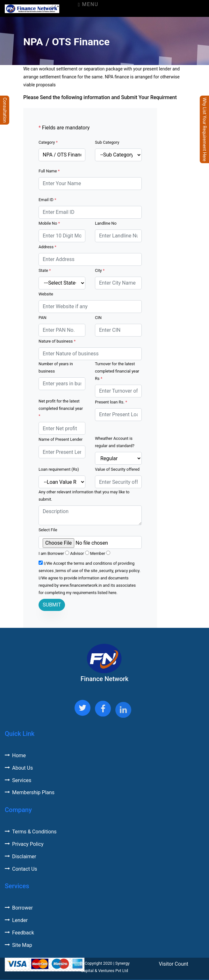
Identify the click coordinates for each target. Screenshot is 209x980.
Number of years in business (56, 367)
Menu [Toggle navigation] (88, 4)
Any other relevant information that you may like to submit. (84, 496)
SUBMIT (52, 605)
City (100, 270)
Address (47, 247)
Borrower (19, 908)
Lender (16, 920)
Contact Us (21, 869)
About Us (19, 768)
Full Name (49, 171)
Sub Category (107, 142)
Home (15, 755)
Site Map (18, 945)
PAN (43, 318)
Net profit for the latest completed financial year (61, 408)
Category (48, 142)
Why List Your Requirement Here (205, 129)
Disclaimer (20, 857)
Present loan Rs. (111, 402)
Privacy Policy (24, 844)
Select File (48, 530)
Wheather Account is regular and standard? (115, 442)
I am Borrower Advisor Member (74, 553)
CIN (98, 318)
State (45, 270)
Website (46, 294)
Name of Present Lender (61, 439)
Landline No (106, 223)
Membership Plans (30, 792)
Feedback (19, 933)
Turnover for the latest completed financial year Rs (117, 371)
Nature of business (57, 341)
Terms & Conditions (31, 832)
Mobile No (49, 223)
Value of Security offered (117, 469)
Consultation (5, 110)
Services (18, 780)
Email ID (47, 200)
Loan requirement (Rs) (59, 469)
